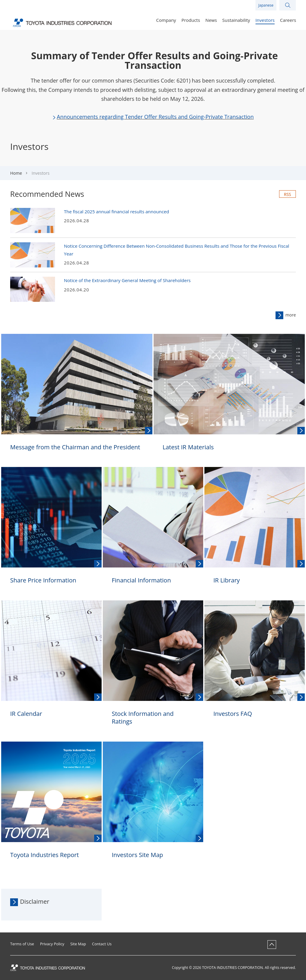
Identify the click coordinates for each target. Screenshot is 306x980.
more (291, 315)
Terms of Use (22, 944)
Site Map (78, 944)
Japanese (266, 5)
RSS (287, 194)
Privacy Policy (52, 944)
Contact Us (102, 944)
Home (16, 173)
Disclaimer (35, 901)
